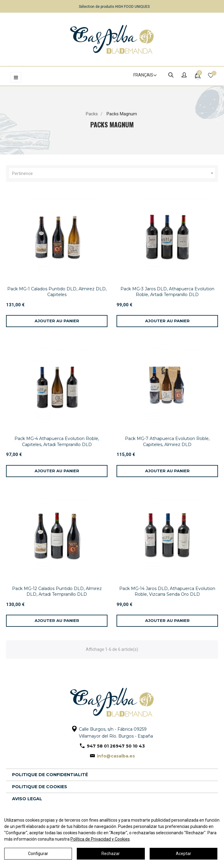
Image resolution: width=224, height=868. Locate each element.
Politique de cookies (40, 787)
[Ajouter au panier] (57, 321)
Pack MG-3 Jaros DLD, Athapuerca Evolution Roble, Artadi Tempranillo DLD (167, 292)
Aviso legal (27, 799)
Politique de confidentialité (50, 775)
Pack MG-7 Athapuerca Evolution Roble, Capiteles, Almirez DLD (167, 442)
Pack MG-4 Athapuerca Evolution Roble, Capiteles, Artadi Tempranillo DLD (57, 442)
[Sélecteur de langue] (142, 75)
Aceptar (184, 854)
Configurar (38, 854)
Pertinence (114, 173)
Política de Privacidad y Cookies (100, 839)
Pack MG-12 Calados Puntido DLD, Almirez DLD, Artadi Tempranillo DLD (57, 592)
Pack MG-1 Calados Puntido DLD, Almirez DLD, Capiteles (57, 292)
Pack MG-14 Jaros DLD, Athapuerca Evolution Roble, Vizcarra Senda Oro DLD (167, 592)
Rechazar (111, 854)
